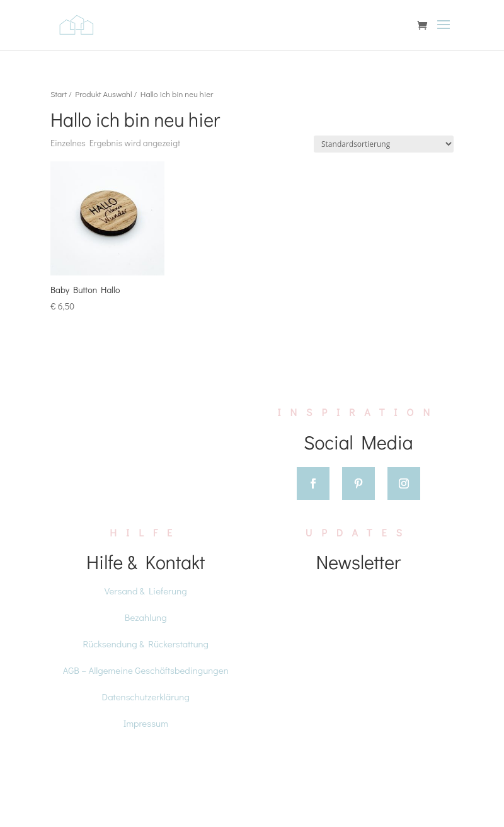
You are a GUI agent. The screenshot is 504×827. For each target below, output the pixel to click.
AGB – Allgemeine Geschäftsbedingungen (146, 670)
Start (59, 94)
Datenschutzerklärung (146, 697)
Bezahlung (146, 617)
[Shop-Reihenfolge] (384, 144)
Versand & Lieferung (146, 591)
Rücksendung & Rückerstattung (146, 644)
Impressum (146, 723)
